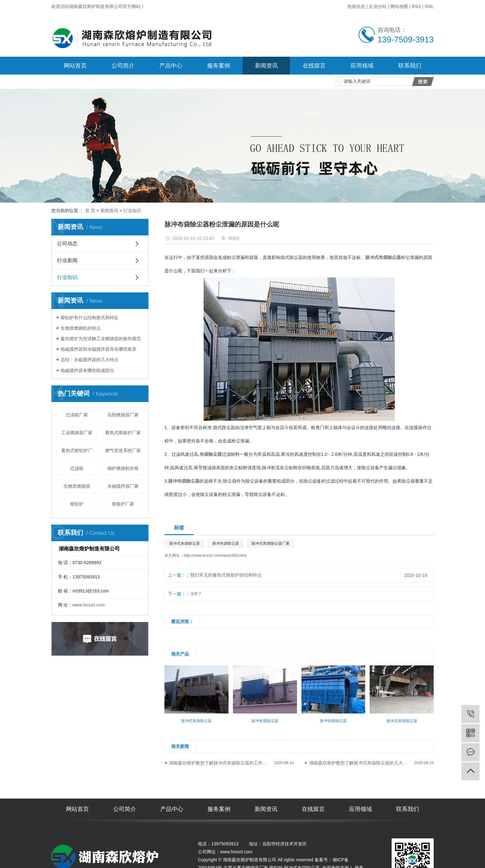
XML (429, 6)
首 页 (90, 211)
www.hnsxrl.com (88, 605)
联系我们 (410, 66)
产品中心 (171, 66)
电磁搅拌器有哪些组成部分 (87, 370)
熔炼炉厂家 (123, 504)
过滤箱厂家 (77, 415)
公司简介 (123, 66)
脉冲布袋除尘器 (226, 543)
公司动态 (67, 244)
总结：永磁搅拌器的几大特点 (90, 360)
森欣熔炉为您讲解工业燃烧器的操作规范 (101, 339)
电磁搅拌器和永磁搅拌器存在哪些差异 (98, 349)
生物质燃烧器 (77, 486)
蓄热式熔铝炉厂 (77, 450)
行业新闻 (67, 260)
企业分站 (378, 6)
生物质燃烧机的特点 (81, 328)
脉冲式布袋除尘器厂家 (271, 543)
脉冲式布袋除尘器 (185, 543)
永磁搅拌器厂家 (123, 486)
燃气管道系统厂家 (123, 450)
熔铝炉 (77, 504)
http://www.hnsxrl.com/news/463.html (215, 556)
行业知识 (132, 211)
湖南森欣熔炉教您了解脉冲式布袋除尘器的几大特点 (360, 763)
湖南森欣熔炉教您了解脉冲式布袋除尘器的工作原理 (220, 763)
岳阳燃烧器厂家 (123, 415)
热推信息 (356, 6)
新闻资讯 (266, 66)
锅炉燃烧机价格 (123, 468)
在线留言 (314, 66)
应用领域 (362, 66)
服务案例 (219, 66)
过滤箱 (77, 468)
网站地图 (399, 6)
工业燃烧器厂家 (77, 433)
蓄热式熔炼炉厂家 (123, 433)
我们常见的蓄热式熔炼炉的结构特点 (226, 575)
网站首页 (75, 66)
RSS (416, 6)
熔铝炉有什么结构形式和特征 (90, 318)
